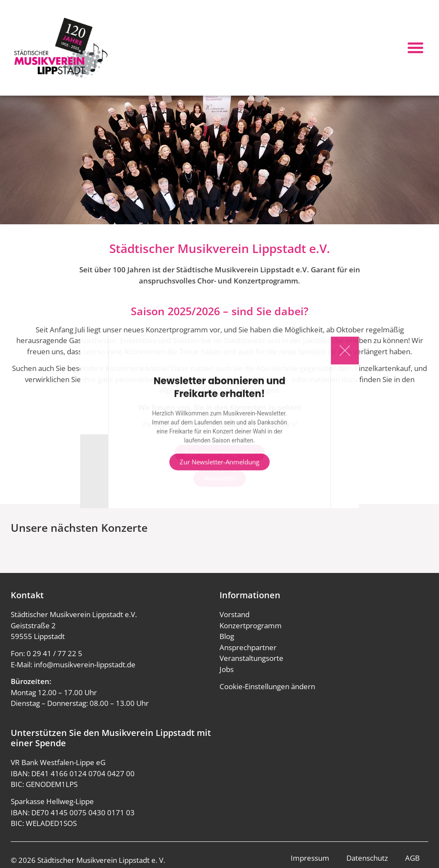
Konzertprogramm (251, 625)
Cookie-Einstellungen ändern (267, 686)
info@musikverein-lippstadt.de (85, 665)
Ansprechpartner (248, 647)
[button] (415, 48)
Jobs (227, 669)
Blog (227, 636)
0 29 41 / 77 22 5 (54, 653)
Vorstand (235, 614)
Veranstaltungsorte (251, 658)
